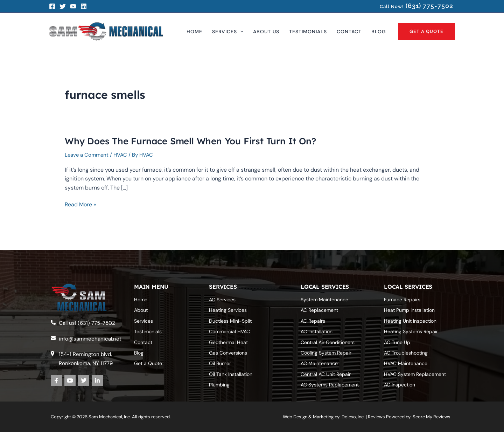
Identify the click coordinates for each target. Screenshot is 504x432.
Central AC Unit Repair (326, 374)
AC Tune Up (397, 342)
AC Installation (317, 331)
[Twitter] (63, 6)
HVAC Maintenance (406, 363)
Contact (143, 342)
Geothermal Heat (228, 342)
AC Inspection (400, 385)
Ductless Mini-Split (230, 321)
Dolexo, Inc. (353, 417)
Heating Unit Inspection (410, 321)
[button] (228, 32)
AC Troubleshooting (406, 353)
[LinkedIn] (84, 6)
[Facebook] (52, 6)
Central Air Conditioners (328, 342)
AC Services (222, 300)
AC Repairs (313, 321)
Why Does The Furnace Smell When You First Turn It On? (191, 141)
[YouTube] (73, 6)
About (141, 310)
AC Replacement (319, 310)
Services (143, 321)
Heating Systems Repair (411, 331)
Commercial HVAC (229, 331)
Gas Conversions (228, 353)
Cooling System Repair (326, 353)
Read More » (80, 205)
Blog (139, 353)
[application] (240, 32)
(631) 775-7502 (429, 6)
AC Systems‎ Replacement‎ (330, 385)
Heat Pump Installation (409, 310)
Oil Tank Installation (231, 374)
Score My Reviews (432, 417)
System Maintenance (324, 300)
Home (141, 300)
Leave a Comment (87, 155)
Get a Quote (148, 363)
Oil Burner (220, 363)
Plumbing (219, 385)
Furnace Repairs (402, 300)
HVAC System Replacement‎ (415, 374)
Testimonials (148, 331)
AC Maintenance (319, 363)
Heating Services (228, 310)
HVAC (121, 155)
